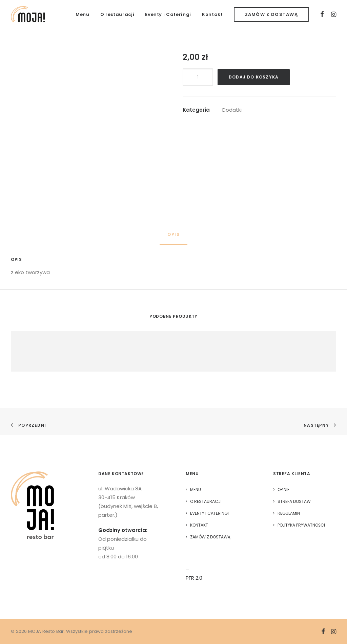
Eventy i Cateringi (168, 14)
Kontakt (212, 14)
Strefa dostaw (294, 501)
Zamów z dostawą (210, 537)
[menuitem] (83, 14)
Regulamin (289, 513)
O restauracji (117, 14)
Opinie (283, 490)
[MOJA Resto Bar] (28, 14)
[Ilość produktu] (198, 77)
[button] (322, 14)
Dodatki (232, 110)
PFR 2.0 (194, 578)
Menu (83, 14)
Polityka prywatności (301, 525)
